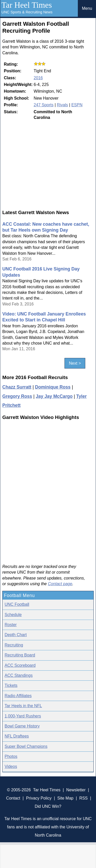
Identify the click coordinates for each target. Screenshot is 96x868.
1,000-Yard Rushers (23, 716)
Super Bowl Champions (26, 746)
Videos (11, 766)
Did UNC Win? (48, 806)
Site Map (65, 798)
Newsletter (76, 790)
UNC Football (17, 604)
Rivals (62, 105)
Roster (11, 625)
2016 (38, 78)
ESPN (77, 105)
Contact (13, 798)
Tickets (11, 685)
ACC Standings (19, 675)
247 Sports (44, 105)
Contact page (60, 584)
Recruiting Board (20, 655)
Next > (75, 363)
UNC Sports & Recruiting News (27, 12)
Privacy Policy (39, 798)
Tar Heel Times (27, 5)
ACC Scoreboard (20, 665)
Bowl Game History (22, 726)
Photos (11, 756)
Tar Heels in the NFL (23, 706)
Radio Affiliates (18, 696)
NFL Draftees (17, 736)
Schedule (13, 615)
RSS (84, 798)
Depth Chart (16, 635)
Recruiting (14, 645)
